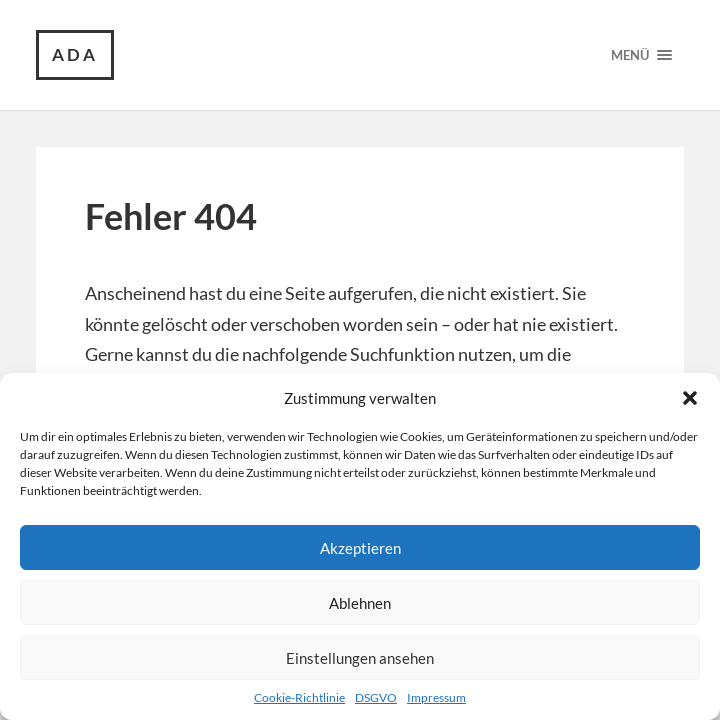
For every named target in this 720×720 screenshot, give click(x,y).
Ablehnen (360, 603)
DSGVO (376, 697)
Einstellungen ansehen (360, 658)
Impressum (436, 697)
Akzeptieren (360, 548)
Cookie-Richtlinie (299, 697)
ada (75, 54)
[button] (690, 398)
